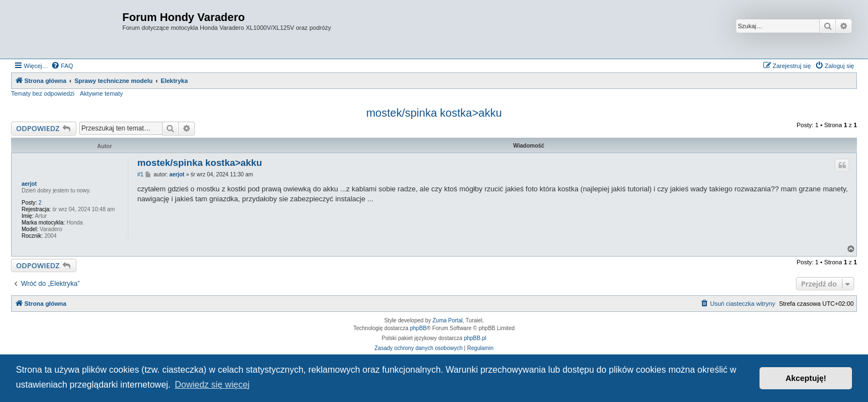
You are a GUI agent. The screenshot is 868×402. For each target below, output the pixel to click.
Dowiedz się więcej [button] (212, 385)
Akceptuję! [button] (806, 378)
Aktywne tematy (101, 93)
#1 (140, 174)
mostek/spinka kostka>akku (434, 113)
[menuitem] (62, 66)
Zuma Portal (447, 320)
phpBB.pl (475, 338)
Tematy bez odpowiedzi (43, 93)
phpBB (418, 328)
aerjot (29, 184)
